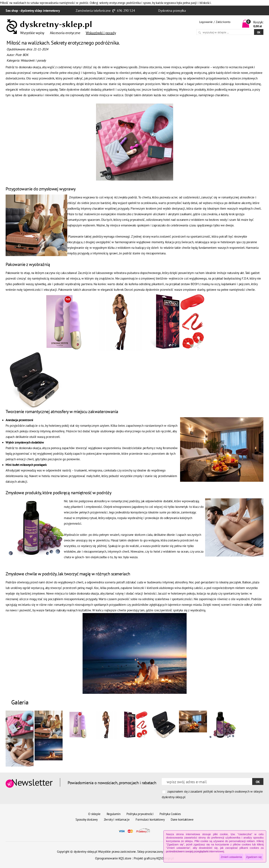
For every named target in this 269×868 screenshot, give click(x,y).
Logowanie (206, 22)
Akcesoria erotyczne (65, 33)
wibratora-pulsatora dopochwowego (137, 273)
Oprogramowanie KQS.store (113, 858)
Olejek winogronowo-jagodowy (123, 507)
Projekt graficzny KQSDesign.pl (154, 858)
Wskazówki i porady (33, 60)
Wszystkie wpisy (32, 33)
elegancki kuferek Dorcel (117, 290)
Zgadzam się (254, 857)
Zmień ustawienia (231, 857)
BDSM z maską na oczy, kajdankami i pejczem (220, 284)
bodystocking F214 (236, 278)
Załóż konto (223, 22)
